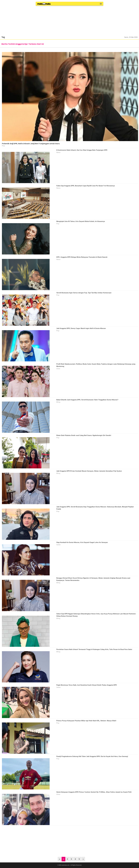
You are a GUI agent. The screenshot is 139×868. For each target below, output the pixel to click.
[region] (69, 20)
